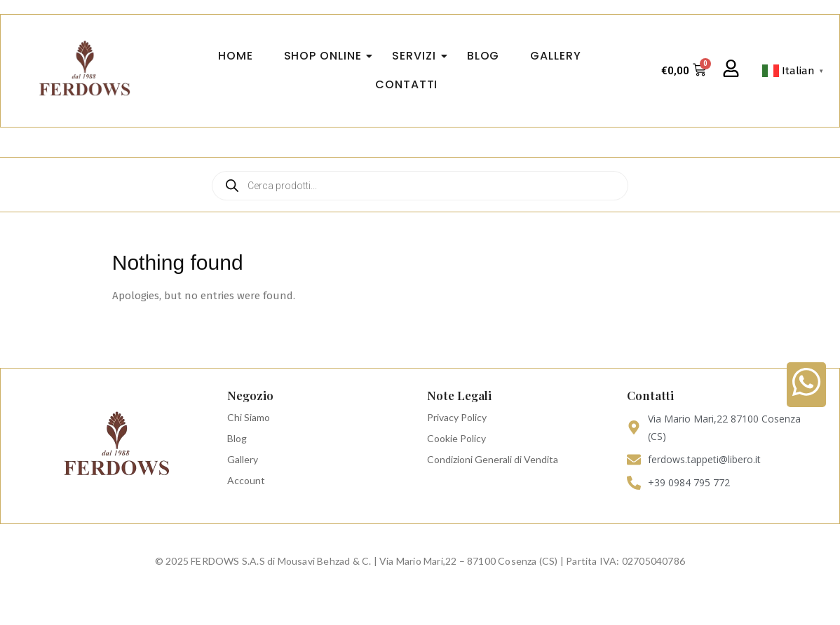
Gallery (243, 459)
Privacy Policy (457, 417)
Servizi (418, 56)
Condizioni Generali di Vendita (493, 459)
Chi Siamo (249, 417)
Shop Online (327, 56)
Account (246, 480)
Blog (237, 438)
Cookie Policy (456, 438)
